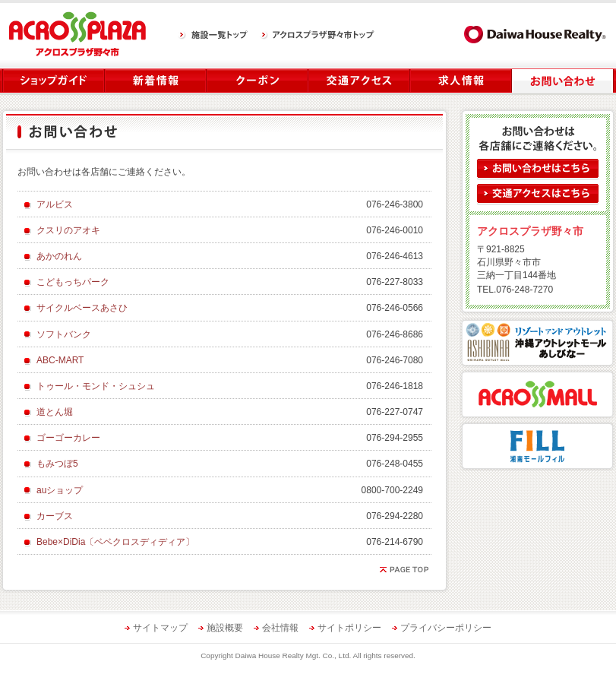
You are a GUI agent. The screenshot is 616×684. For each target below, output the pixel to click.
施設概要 (225, 628)
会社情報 (280, 628)
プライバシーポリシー (446, 628)
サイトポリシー (349, 628)
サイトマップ (160, 628)
